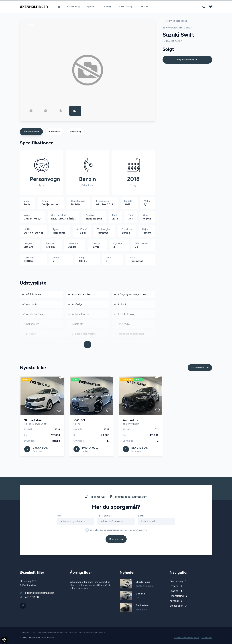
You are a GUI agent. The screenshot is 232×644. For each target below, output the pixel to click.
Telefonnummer (105, 516)
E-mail (141, 516)
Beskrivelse (55, 132)
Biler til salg (73, 7)
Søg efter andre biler (187, 60)
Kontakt (144, 7)
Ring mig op (116, 539)
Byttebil (91, 7)
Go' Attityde (207, 638)
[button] (143, 114)
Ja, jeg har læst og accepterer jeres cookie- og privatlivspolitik (118, 530)
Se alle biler (200, 368)
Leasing (107, 7)
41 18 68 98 (95, 497)
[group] (88, 70)
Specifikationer (31, 132)
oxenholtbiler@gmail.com (128, 497)
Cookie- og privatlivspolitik (187, 638)
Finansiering (125, 7)
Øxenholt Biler (170, 28)
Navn (59, 516)
